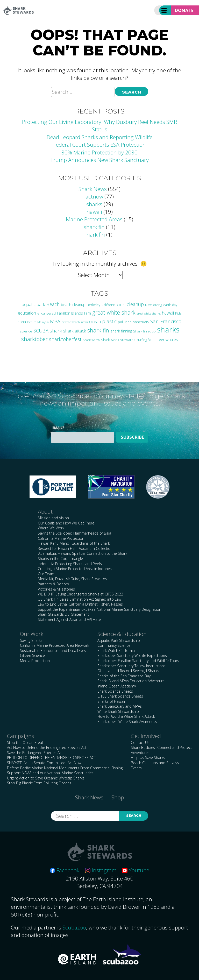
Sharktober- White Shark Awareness (127, 722)
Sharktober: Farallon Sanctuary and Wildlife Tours (138, 661)
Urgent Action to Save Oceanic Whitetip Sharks (46, 778)
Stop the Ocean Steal (25, 743)
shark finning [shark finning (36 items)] (121, 331)
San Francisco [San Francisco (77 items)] (166, 321)
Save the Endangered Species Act (35, 753)
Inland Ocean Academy (117, 686)
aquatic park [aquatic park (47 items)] (33, 304)
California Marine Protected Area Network (55, 645)
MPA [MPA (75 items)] (55, 321)
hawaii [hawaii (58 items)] (168, 313)
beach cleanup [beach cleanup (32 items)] (73, 305)
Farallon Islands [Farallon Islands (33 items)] (70, 313)
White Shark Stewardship (118, 711)
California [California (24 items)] (109, 305)
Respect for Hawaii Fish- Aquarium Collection (75, 548)
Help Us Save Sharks (148, 758)
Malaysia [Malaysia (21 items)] (43, 322)
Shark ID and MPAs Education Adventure (131, 681)
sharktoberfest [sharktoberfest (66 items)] (65, 339)
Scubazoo (74, 927)
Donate (184, 10)
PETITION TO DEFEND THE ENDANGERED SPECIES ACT (51, 758)
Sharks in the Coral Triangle (60, 559)
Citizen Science (32, 655)
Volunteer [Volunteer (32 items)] (156, 340)
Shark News (93, 189)
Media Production (35, 661)
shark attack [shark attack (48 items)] (75, 331)
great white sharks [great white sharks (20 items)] (149, 313)
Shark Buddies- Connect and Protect (161, 747)
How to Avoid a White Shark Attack (126, 716)
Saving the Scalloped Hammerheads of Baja (74, 533)
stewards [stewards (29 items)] (128, 340)
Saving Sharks (31, 640)
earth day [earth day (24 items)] (170, 305)
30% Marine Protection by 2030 (99, 152)
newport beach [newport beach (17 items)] (71, 322)
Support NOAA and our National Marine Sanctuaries (50, 773)
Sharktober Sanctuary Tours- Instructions (132, 666)
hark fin (96, 235)
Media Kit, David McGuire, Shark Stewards (72, 579)
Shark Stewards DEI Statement (63, 614)
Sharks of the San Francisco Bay (124, 676)
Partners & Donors (53, 584)
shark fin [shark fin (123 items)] (98, 330)
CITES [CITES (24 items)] (121, 305)
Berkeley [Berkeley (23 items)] (94, 305)
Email (58, 428)
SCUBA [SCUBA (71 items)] (41, 331)
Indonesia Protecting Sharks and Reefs (70, 564)
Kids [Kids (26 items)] (178, 313)
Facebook (65, 870)
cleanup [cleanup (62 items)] (135, 304)
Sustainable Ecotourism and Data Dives (53, 651)
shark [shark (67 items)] (56, 331)
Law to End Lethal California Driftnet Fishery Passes (80, 604)
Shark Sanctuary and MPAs (120, 706)
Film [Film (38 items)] (88, 313)
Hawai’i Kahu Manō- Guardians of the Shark (74, 543)
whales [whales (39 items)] (172, 339)
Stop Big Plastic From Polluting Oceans (39, 783)
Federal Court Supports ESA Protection (100, 145)
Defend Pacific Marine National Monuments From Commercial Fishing (65, 768)
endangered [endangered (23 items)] (47, 313)
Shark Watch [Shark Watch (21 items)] (91, 340)
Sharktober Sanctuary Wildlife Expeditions (132, 655)
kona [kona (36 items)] (22, 322)
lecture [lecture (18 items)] (32, 322)
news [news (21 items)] (84, 322)
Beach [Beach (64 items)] (53, 304)
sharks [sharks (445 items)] (168, 330)
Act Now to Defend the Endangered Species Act (47, 747)
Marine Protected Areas (94, 219)
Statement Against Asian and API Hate (69, 619)
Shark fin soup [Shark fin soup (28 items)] (144, 331)
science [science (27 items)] (26, 331)
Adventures (140, 753)
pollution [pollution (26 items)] (125, 322)
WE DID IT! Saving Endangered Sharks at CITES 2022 (80, 594)
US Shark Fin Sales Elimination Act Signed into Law (80, 599)
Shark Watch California (116, 651)
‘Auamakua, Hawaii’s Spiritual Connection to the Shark (83, 553)
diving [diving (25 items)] (158, 305)
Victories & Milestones (56, 589)
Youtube (136, 870)
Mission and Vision (53, 518)
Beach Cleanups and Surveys (155, 763)
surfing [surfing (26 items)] (142, 340)
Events (136, 768)
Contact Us (140, 743)
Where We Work (51, 528)
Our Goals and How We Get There (66, 523)
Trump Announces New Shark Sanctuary (100, 160)
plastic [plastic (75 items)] (109, 321)
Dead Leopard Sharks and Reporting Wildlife (100, 137)
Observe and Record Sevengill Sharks (128, 671)
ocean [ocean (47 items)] (95, 322)
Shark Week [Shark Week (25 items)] (110, 340)
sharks (94, 204)
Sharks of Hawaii (111, 701)
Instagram (101, 870)
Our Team (46, 574)
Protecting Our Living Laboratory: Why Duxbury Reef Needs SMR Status (99, 126)
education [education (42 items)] (27, 313)
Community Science (114, 645)
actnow (94, 196)
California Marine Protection (61, 538)
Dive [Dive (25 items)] (148, 305)
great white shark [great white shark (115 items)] (114, 312)
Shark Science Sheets (115, 691)
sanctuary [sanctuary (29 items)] (141, 322)
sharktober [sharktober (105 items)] (34, 339)
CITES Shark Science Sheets (120, 696)
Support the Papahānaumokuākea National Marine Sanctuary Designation (99, 609)
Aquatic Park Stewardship (119, 640)
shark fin (94, 227)
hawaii (94, 212)
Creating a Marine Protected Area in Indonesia (76, 569)
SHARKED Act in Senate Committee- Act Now (44, 763)
